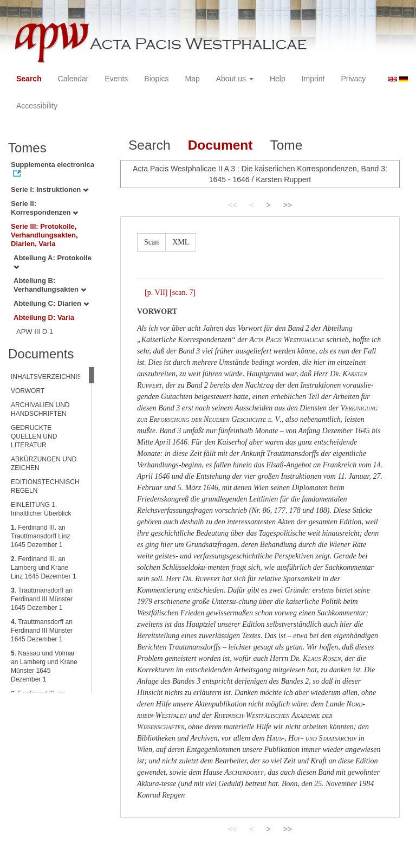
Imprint (313, 79)
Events (117, 79)
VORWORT (28, 391)
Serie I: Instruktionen (50, 189)
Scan (151, 242)
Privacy (353, 79)
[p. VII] (156, 292)
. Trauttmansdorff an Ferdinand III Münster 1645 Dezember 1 (42, 599)
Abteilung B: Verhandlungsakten (50, 285)
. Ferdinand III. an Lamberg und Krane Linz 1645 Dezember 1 (44, 568)
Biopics (156, 79)
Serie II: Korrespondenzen (44, 208)
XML (181, 242)
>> (288, 205)
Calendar (73, 79)
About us (235, 79)
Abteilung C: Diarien (51, 303)
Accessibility (37, 106)
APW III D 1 (35, 332)
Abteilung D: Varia (44, 317)
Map (192, 79)
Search (29, 79)
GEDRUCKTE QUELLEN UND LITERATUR (34, 436)
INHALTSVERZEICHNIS (46, 377)
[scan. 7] (183, 292)
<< (232, 205)
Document (220, 145)
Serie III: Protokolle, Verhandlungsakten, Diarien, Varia (44, 235)
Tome (286, 145)
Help (278, 79)
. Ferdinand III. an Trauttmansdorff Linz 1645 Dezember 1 (40, 536)
